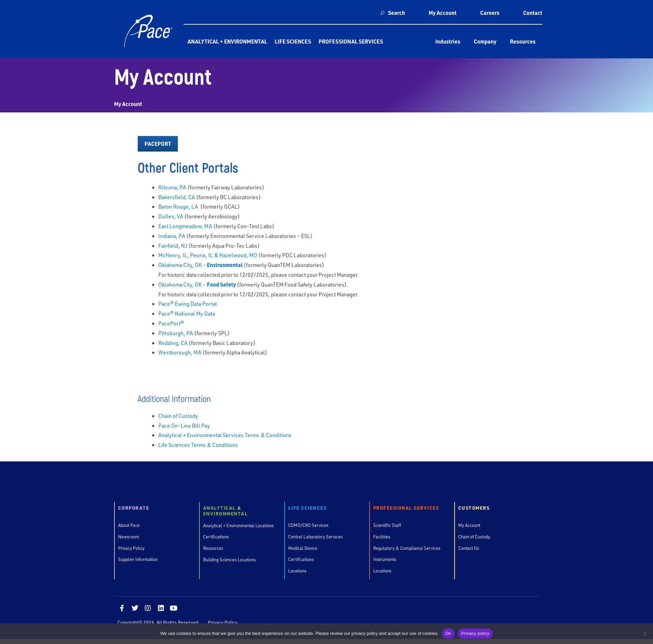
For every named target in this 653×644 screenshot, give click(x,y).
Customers (474, 508)
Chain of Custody (178, 416)
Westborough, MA (180, 352)
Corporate (134, 508)
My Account (443, 13)
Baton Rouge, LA (179, 206)
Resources (523, 41)
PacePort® (171, 323)
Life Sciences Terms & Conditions (198, 445)
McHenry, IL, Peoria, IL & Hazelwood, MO (208, 255)
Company (485, 41)
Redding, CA (173, 343)
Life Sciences (293, 41)
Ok (448, 633)
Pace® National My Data (187, 313)
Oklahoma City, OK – (200, 265)
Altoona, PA (172, 187)
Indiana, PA (172, 236)
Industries (448, 41)
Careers (490, 13)
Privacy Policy (223, 623)
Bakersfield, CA (177, 197)
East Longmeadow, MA (185, 226)
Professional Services (351, 41)
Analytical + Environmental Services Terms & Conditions (225, 435)
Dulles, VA (171, 216)
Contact (533, 13)
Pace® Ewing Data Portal (188, 304)
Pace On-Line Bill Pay (184, 425)
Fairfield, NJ (173, 246)
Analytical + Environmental (227, 41)
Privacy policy (475, 633)
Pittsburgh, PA (176, 333)
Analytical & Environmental (226, 511)
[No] (645, 634)
